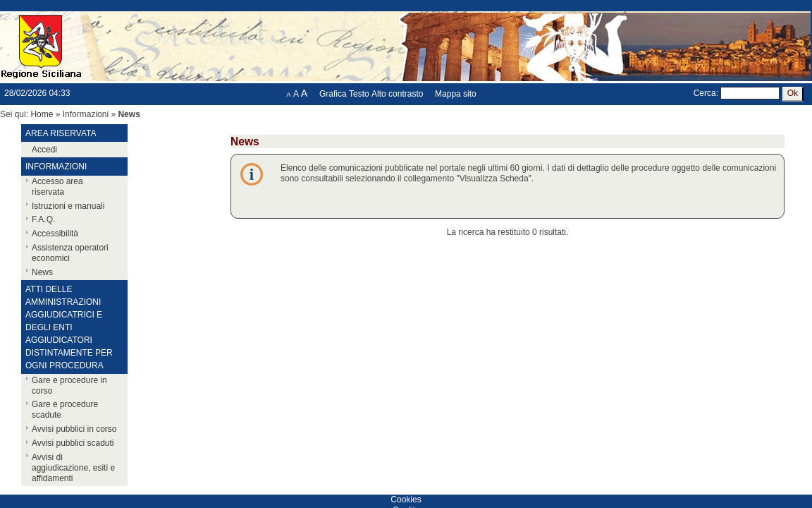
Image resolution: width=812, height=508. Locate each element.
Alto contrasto (397, 94)
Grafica (333, 94)
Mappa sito (456, 94)
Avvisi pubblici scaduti (73, 443)
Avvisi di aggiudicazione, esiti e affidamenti (73, 468)
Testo (359, 94)
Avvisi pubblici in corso (74, 429)
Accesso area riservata (57, 187)
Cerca (705, 93)
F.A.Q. (43, 219)
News (42, 272)
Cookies (406, 500)
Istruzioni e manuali (68, 206)
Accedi (44, 150)
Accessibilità (55, 234)
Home (42, 114)
